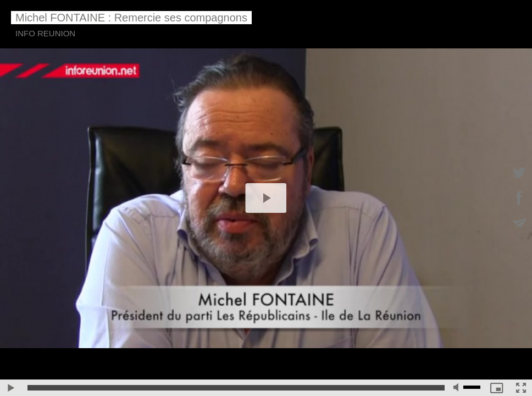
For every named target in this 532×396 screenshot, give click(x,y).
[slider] (236, 388)
